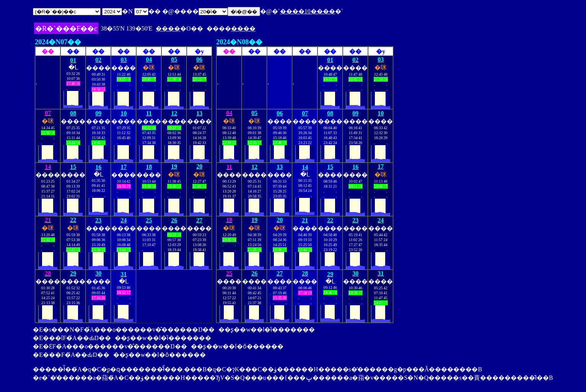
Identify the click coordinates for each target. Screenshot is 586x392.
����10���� (308, 11)
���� (168, 28)
